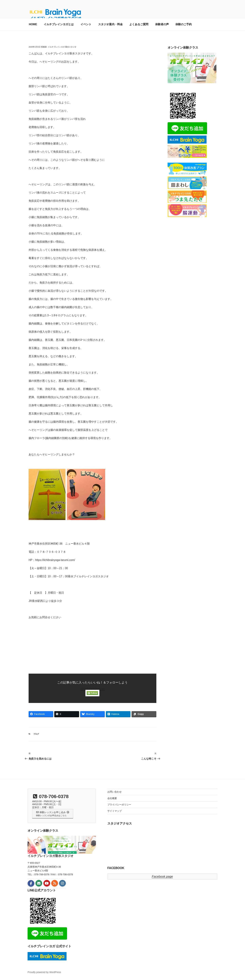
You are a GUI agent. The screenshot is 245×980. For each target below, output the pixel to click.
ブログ (36, 734)
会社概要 (112, 798)
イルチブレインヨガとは (59, 24)
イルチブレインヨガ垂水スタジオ (51, 856)
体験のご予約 (184, 24)
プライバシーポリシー (119, 805)
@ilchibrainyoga (92, 689)
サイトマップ (115, 811)
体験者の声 (162, 24)
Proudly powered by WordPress (44, 972)
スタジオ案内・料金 (110, 24)
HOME (33, 24)
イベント (86, 24)
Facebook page (162, 877)
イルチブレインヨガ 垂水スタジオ (62, 47)
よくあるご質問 (139, 24)
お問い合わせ (115, 792)
